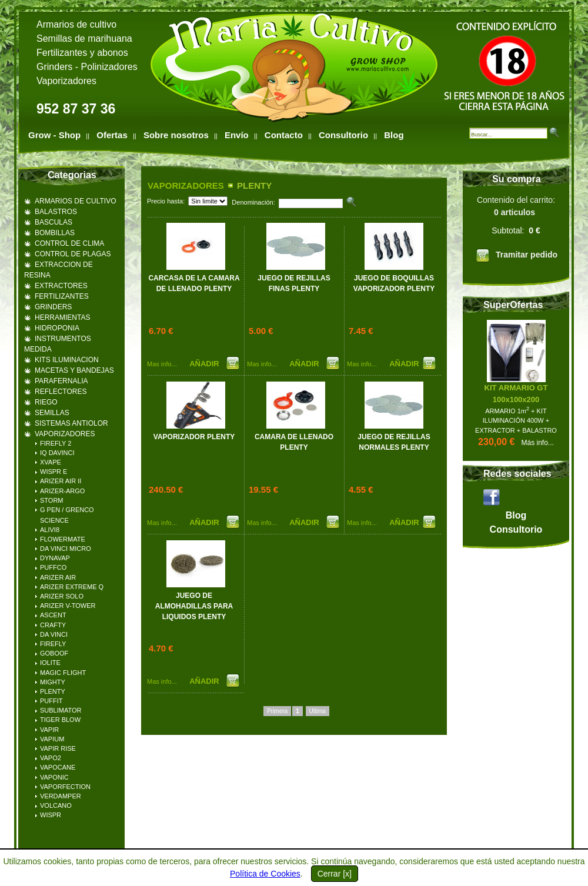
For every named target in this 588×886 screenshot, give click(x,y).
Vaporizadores (66, 81)
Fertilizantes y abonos (82, 53)
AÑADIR (205, 364)
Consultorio (343, 135)
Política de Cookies (265, 874)
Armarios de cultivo (76, 24)
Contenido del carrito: (516, 231)
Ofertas (112, 135)
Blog (394, 135)
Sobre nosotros (176, 135)
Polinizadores (109, 67)
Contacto (284, 135)
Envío (237, 135)
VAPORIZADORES (186, 185)
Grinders (54, 67)
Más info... (538, 443)
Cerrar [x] (335, 874)
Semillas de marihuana (84, 39)
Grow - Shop (54, 135)
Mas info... (162, 364)
